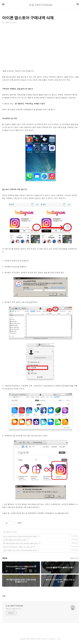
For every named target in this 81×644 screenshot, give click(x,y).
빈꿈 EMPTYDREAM (14, 606)
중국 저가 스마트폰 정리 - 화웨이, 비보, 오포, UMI (18, 547)
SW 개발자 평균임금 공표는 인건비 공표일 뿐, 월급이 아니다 (21, 543)
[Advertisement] (40, 47)
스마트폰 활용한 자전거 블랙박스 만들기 (15, 540)
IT (4, 532)
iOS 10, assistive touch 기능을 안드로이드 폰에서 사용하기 (20, 536)
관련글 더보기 (74, 558)
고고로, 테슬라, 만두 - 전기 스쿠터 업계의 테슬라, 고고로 (20, 550)
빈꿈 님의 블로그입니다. (14, 609)
